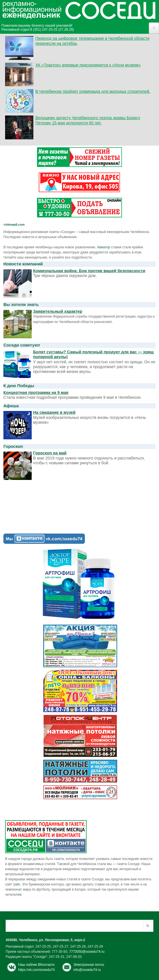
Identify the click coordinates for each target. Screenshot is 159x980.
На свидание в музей (54, 412)
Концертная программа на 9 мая (36, 393)
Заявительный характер (58, 311)
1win (17, 884)
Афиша (11, 406)
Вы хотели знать (21, 304)
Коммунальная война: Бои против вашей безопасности (89, 271)
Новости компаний (23, 264)
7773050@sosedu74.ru (87, 952)
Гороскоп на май (50, 453)
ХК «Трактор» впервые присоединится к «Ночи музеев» (88, 65)
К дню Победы (19, 386)
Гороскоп (13, 446)
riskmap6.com (14, 224)
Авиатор (104, 247)
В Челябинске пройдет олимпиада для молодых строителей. (93, 91)
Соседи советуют (22, 345)
